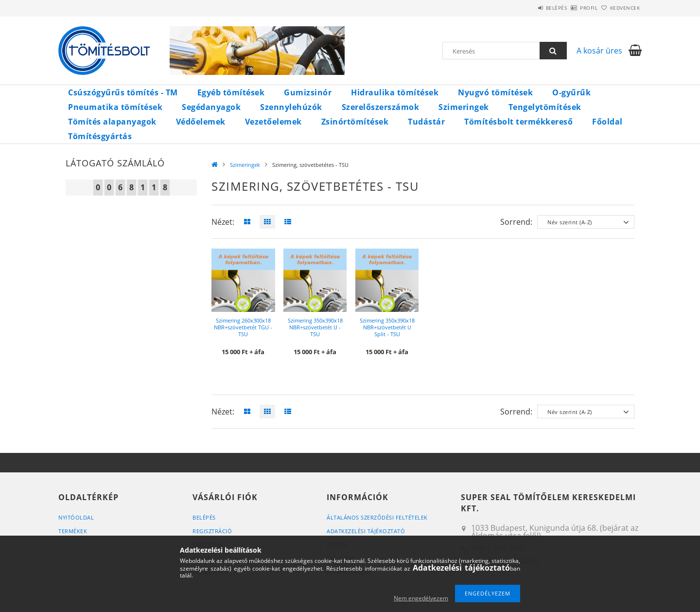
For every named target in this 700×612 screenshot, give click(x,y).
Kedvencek (620, 8)
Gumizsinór (308, 92)
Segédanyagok (211, 107)
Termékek (73, 531)
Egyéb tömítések (231, 92)
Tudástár (426, 122)
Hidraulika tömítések (395, 92)
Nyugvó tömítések (495, 92)
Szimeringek (464, 107)
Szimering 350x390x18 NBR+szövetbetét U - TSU (315, 327)
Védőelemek (201, 122)
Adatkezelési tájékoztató (366, 531)
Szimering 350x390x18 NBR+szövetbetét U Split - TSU (387, 327)
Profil (573, 8)
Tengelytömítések (545, 107)
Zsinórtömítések (355, 122)
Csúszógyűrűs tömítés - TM (123, 92)
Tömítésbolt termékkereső (518, 122)
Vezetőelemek (273, 122)
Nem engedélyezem (421, 598)
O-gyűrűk (571, 92)
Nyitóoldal (76, 517)
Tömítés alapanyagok (112, 122)
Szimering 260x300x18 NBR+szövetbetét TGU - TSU (243, 327)
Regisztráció (212, 531)
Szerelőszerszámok (381, 107)
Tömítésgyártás (100, 136)
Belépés (529, 8)
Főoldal (607, 122)
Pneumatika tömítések (115, 107)
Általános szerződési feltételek (377, 517)
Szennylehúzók (291, 107)
